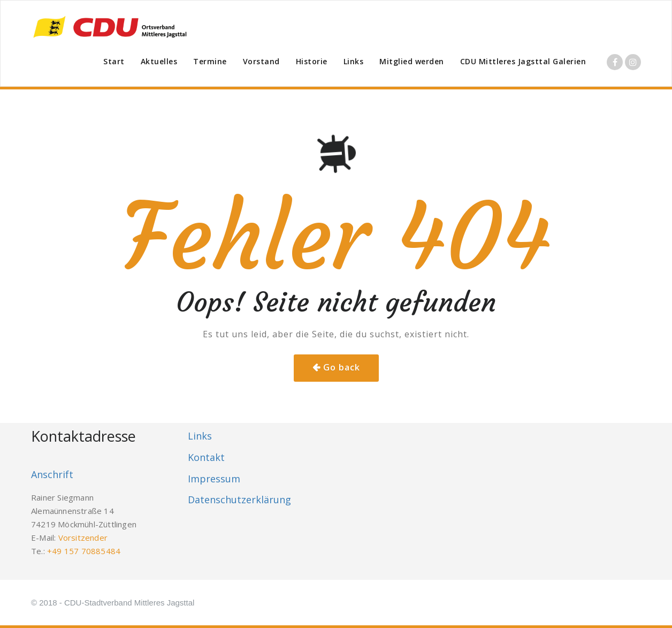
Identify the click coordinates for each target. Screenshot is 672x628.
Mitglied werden (412, 61)
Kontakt (206, 457)
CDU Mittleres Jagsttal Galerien (523, 61)
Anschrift (52, 474)
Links (354, 61)
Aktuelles (159, 61)
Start (114, 61)
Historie (312, 61)
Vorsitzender (83, 538)
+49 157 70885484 (84, 551)
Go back (342, 367)
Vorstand (261, 61)
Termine (210, 61)
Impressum (214, 479)
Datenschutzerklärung (239, 500)
